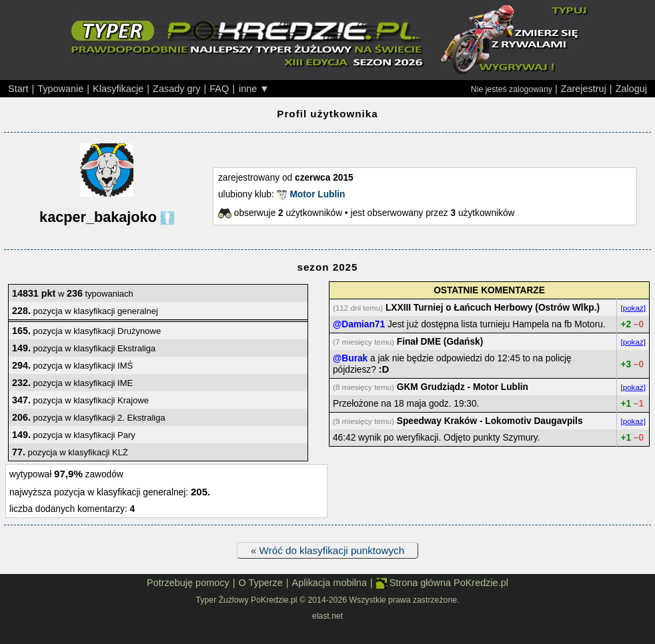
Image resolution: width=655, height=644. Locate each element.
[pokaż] (633, 308)
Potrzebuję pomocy (188, 583)
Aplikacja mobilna (330, 583)
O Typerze (260, 583)
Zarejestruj (584, 89)
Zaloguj (631, 89)
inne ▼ (254, 89)
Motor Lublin (317, 194)
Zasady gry (176, 89)
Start (18, 89)
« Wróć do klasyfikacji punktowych (327, 550)
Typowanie (60, 89)
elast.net (327, 616)
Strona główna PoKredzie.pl (442, 583)
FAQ (219, 89)
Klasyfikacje (118, 89)
